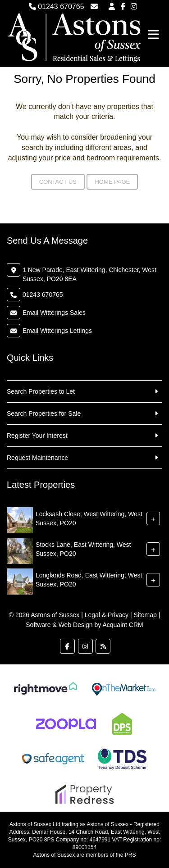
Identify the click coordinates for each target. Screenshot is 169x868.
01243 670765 (57, 7)
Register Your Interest (37, 436)
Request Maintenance (37, 458)
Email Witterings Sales (54, 313)
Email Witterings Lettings (57, 331)
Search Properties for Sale (44, 414)
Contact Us (58, 182)
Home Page (112, 182)
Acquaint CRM (123, 625)
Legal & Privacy (107, 615)
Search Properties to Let (41, 391)
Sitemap (145, 615)
